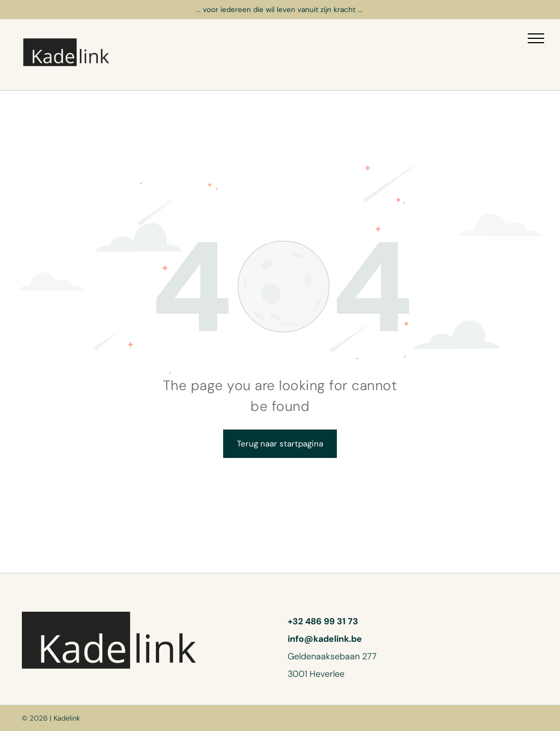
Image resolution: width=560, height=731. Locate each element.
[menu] (536, 38)
